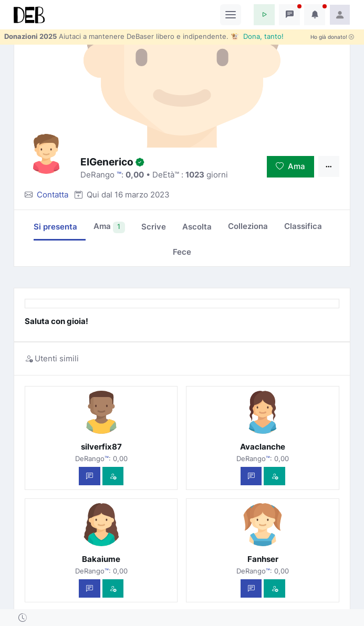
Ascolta (197, 227)
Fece (182, 252)
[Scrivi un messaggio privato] (90, 476)
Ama (290, 166)
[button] (264, 15)
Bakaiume (101, 559)
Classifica (303, 226)
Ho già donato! (332, 37)
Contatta (53, 195)
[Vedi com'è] (113, 476)
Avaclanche (263, 447)
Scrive (154, 227)
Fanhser (263, 559)
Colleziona (248, 226)
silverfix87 (101, 447)
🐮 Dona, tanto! (257, 36)
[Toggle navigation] (231, 15)
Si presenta (55, 227)
